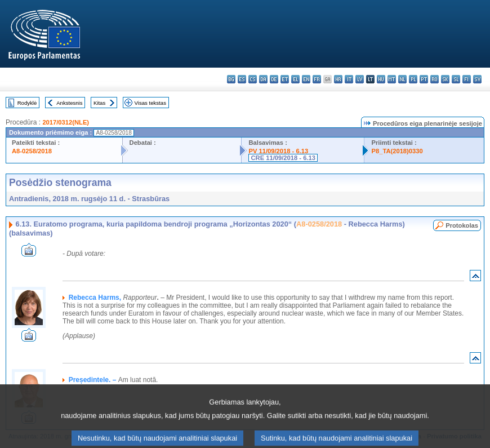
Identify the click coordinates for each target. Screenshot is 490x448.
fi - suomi (467, 79)
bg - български (231, 79)
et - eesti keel (285, 79)
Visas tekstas (150, 103)
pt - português (424, 79)
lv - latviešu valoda (360, 79)
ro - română (435, 79)
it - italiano (349, 79)
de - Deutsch (274, 79)
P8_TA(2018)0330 (397, 151)
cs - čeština (253, 79)
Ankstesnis (69, 103)
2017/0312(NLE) (66, 122)
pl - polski (413, 79)
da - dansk (263, 79)
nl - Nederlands (402, 79)
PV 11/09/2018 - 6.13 (278, 151)
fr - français (317, 79)
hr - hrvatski (338, 79)
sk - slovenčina (445, 79)
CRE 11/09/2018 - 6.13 (283, 158)
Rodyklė (27, 103)
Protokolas (462, 225)
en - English (306, 79)
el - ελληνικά (295, 79)
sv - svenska (477, 79)
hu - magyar (381, 79)
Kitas (99, 103)
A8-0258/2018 (32, 151)
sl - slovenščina (456, 79)
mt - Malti (392, 79)
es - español (242, 79)
